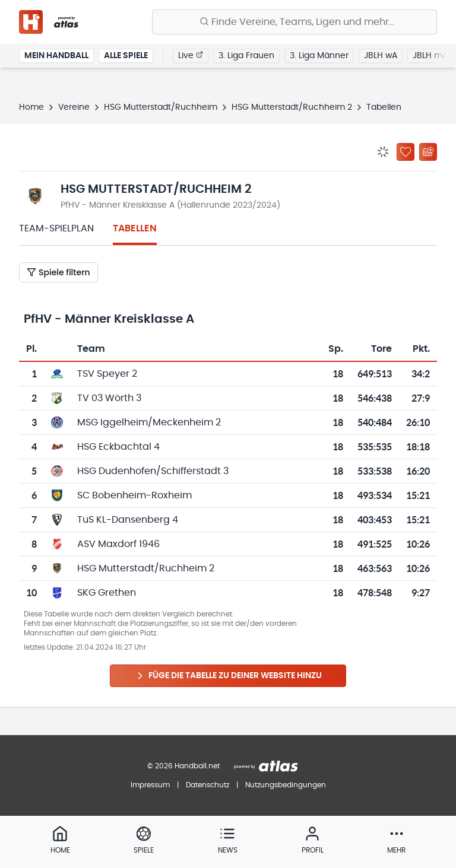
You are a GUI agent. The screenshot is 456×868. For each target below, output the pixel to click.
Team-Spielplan (56, 228)
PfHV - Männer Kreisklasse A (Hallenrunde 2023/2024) (170, 205)
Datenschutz (208, 785)
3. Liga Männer (319, 56)
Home (31, 107)
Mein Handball (56, 56)
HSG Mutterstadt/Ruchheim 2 (292, 107)
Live (191, 55)
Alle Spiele (126, 56)
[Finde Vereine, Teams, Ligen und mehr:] (294, 22)
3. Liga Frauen (246, 56)
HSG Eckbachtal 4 (118, 447)
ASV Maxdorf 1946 (118, 544)
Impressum (150, 785)
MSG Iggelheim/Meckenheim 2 (149, 422)
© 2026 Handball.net (183, 766)
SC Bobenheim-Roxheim (134, 495)
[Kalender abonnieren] (428, 152)
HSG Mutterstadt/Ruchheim (161, 107)
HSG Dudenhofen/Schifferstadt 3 (153, 471)
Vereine (74, 107)
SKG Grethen (107, 593)
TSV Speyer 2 (107, 374)
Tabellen (135, 228)
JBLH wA (381, 56)
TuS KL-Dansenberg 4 (128, 520)
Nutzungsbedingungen (286, 785)
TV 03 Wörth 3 (109, 398)
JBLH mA (430, 56)
